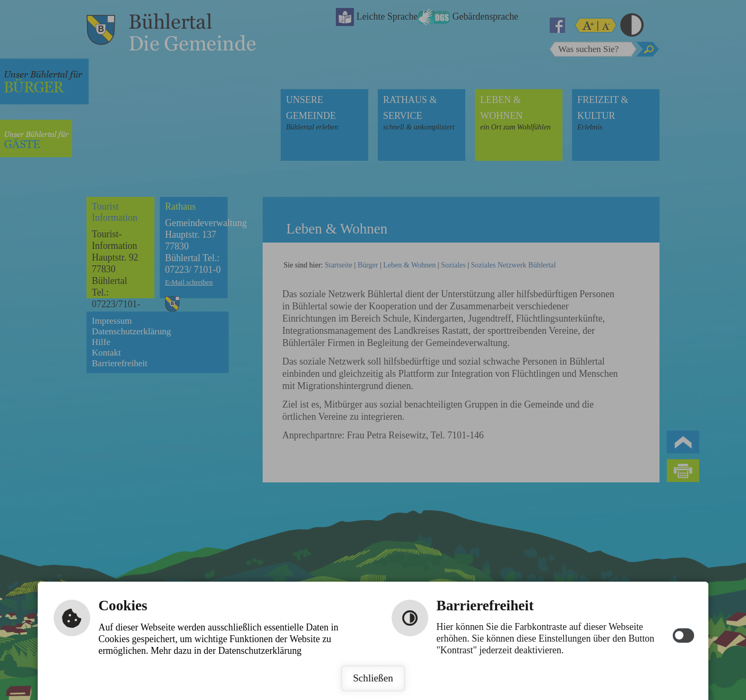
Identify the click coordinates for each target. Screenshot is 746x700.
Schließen (373, 678)
